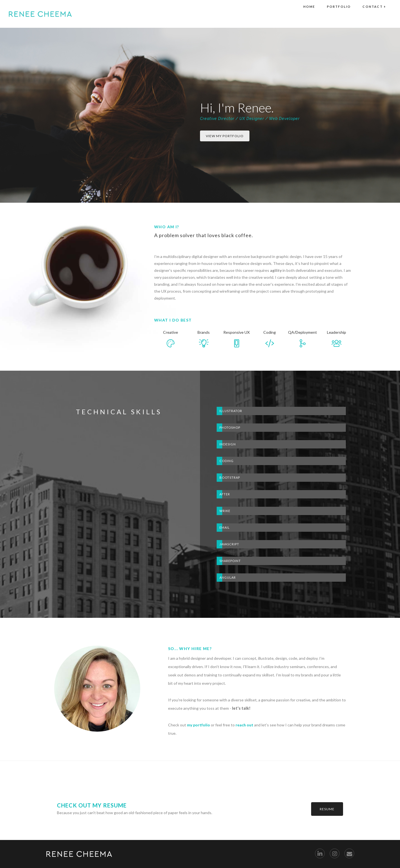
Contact (374, 14)
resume (327, 809)
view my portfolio (225, 136)
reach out (244, 725)
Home (309, 14)
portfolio (339, 14)
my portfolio (198, 725)
